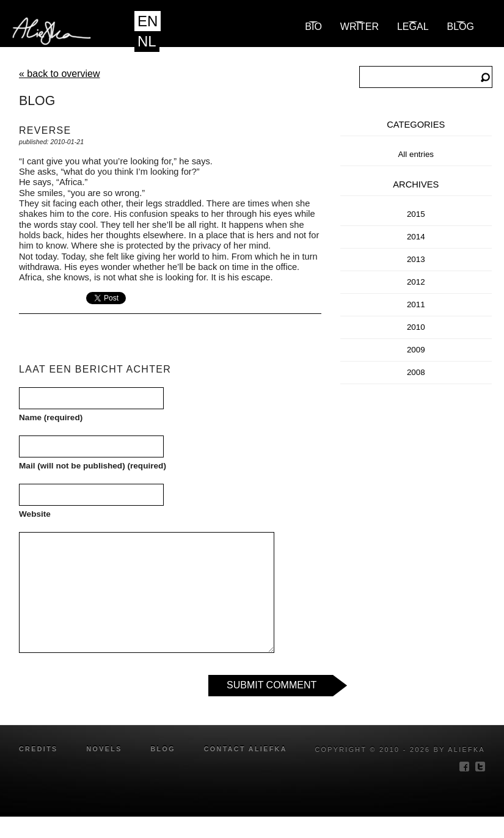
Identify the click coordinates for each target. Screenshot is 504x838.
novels (104, 749)
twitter (480, 767)
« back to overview (60, 74)
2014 (416, 237)
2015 (416, 214)
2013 (416, 259)
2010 (416, 327)
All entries (416, 154)
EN (148, 21)
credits (38, 749)
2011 (416, 304)
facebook (464, 767)
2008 (416, 372)
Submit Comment (272, 685)
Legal (413, 27)
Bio (313, 27)
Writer (360, 27)
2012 (416, 282)
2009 (416, 350)
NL (147, 41)
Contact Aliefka (246, 749)
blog (461, 27)
